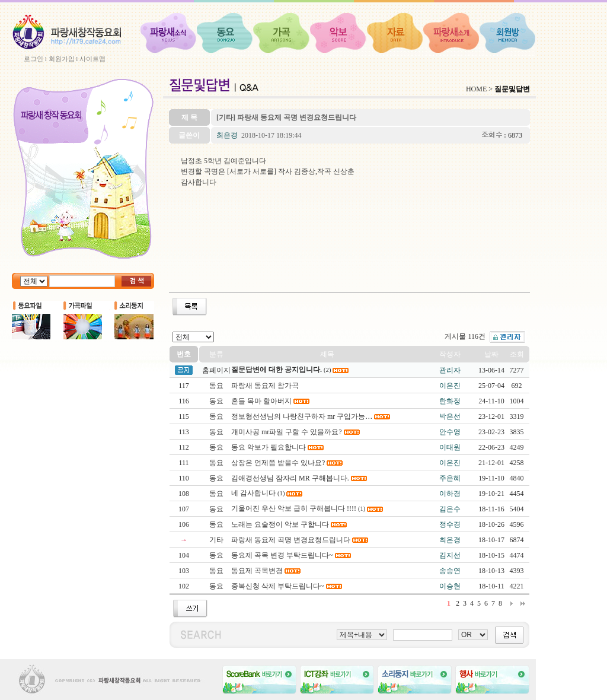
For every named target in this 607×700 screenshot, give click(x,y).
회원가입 (62, 59)
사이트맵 (92, 59)
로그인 (33, 59)
